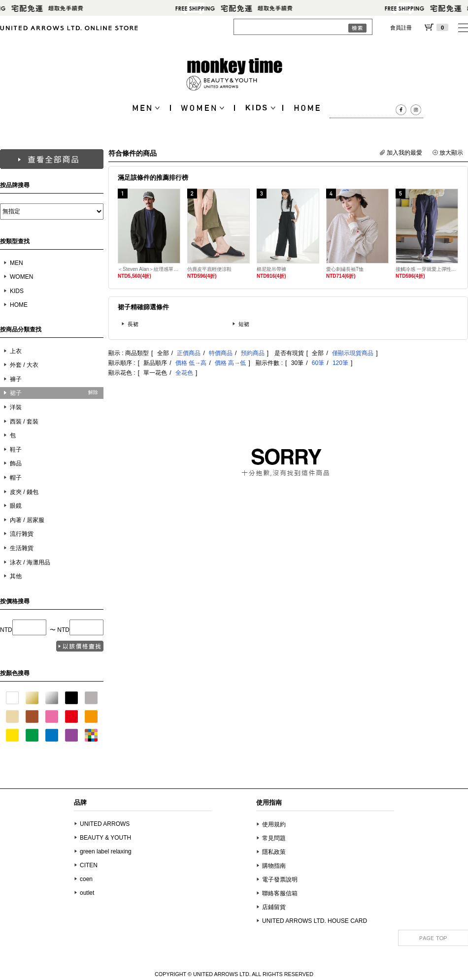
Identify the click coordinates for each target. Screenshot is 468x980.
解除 (93, 392)
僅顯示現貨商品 (353, 353)
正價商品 (189, 353)
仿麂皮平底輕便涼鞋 (209, 269)
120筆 (340, 363)
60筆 (318, 363)
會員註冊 (401, 28)
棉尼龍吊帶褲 (271, 269)
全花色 (184, 373)
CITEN (89, 865)
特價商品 (221, 353)
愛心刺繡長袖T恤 (345, 269)
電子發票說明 (280, 880)
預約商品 (253, 353)
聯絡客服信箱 (280, 893)
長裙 (133, 324)
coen (86, 879)
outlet (87, 893)
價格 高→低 (230, 363)
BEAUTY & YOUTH (105, 838)
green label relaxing (106, 851)
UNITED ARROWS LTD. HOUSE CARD (315, 921)
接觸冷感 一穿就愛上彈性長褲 (427, 269)
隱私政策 (274, 852)
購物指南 (274, 866)
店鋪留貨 (274, 907)
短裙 (244, 324)
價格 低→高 (191, 363)
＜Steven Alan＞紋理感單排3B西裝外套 (149, 269)
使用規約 (274, 824)
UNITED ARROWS (105, 824)
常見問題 (274, 838)
